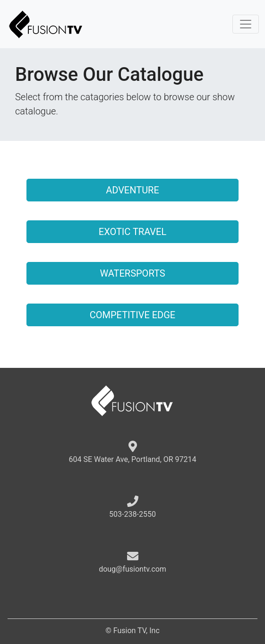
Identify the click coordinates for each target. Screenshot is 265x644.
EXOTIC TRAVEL (132, 232)
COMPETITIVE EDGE (132, 315)
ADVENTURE (132, 190)
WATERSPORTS (132, 273)
